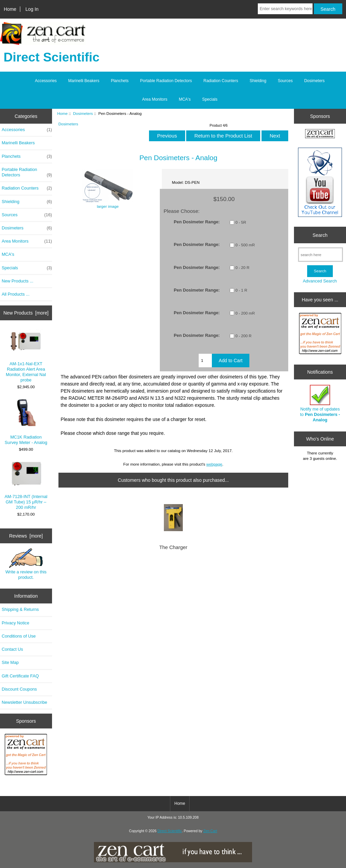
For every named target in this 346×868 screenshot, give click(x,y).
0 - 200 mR (245, 313)
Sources (285, 81)
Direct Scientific (170, 831)
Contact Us (12, 649)
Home (10, 9)
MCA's (185, 99)
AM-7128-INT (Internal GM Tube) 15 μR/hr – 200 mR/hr (26, 486)
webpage (214, 464)
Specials (210, 99)
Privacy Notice (15, 623)
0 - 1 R (241, 290)
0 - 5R (241, 222)
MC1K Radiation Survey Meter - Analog (26, 422)
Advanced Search (320, 281)
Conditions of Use (19, 636)
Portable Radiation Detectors (166, 81)
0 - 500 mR (245, 245)
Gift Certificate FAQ (20, 676)
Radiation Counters (221, 81)
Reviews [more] (26, 536)
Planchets (120, 81)
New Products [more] (26, 313)
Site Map (10, 662)
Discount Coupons (19, 689)
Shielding (258, 81)
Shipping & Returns (20, 609)
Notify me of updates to (320, 404)
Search (320, 235)
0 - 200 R (244, 336)
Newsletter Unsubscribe (24, 702)
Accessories (46, 81)
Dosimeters (83, 113)
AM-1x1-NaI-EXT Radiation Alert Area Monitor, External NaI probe (26, 356)
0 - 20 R (242, 268)
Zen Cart (210, 831)
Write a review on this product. (26, 564)
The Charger (173, 547)
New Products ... (18, 281)
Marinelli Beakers (84, 81)
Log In (32, 9)
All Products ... (16, 294)
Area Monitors (155, 99)
